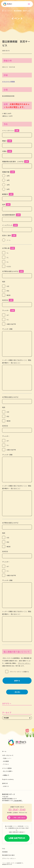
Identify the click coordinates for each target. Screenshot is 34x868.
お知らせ (5, 783)
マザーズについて (8, 755)
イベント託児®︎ (7, 768)
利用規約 (5, 852)
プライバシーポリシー (24, 663)
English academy (8, 779)
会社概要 (6, 761)
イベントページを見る (9, 81)
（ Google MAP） (18, 800)
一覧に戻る (17, 692)
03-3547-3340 (17, 810)
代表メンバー (7, 758)
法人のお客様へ (8, 771)
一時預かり (6, 775)
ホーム (4, 751)
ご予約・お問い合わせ (19, 818)
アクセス (6, 764)
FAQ (4, 849)
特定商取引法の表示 (8, 855)
